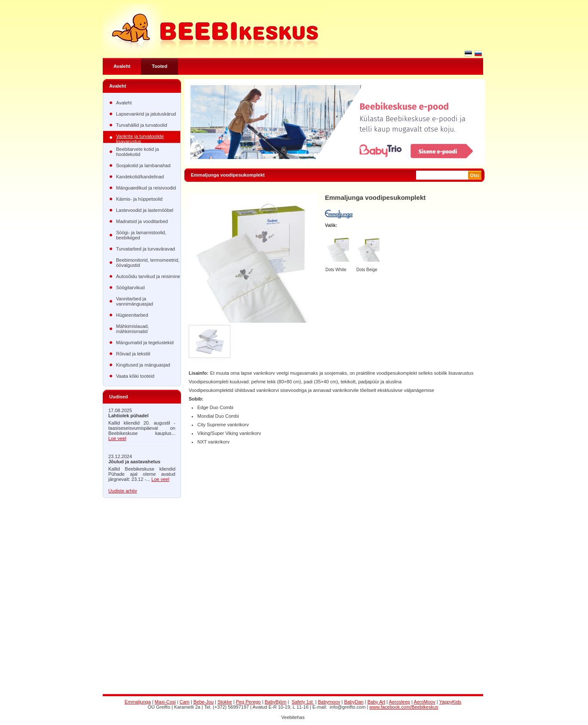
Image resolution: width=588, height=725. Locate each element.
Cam (185, 702)
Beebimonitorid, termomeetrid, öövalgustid (148, 263)
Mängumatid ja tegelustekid (145, 343)
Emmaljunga (138, 702)
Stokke (225, 702)
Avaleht (122, 66)
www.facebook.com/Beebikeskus (404, 707)
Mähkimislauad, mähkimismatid (132, 329)
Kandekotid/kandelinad (140, 177)
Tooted (159, 66)
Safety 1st (303, 702)
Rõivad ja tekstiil (133, 354)
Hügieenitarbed (132, 315)
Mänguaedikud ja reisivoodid (146, 188)
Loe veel (117, 438)
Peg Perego (248, 702)
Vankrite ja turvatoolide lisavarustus (140, 139)
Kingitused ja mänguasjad (143, 365)
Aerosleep (400, 702)
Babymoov (329, 702)
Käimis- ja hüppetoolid (139, 199)
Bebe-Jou (204, 702)
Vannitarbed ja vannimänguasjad (135, 301)
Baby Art (377, 702)
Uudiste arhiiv (123, 491)
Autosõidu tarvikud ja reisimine (148, 276)
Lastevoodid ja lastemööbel (145, 210)
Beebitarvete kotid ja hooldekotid (138, 152)
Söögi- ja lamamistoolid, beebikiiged (141, 235)
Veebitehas (293, 717)
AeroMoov (425, 702)
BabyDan (354, 702)
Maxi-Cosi (165, 702)
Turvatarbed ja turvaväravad (145, 249)
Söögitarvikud (130, 288)
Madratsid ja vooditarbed (142, 221)
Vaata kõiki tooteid (135, 376)
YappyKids (450, 702)
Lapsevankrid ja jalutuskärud (146, 114)
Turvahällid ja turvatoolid (142, 125)
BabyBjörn (276, 702)
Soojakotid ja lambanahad (143, 165)
